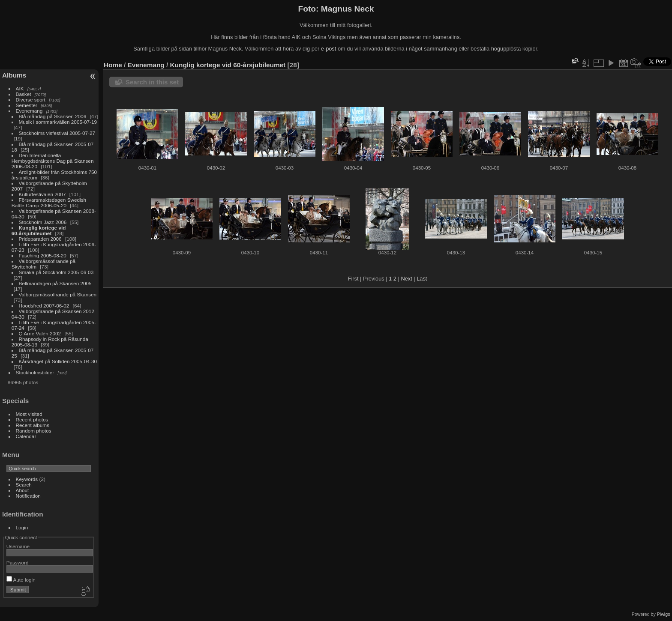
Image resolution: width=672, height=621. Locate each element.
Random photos (34, 431)
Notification (28, 496)
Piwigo (664, 614)
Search (24, 485)
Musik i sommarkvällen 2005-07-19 (58, 122)
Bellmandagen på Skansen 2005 (55, 283)
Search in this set (152, 82)
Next (406, 279)
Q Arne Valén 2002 (40, 333)
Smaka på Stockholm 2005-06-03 (56, 272)
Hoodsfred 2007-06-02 (44, 306)
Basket (24, 94)
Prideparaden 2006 (40, 239)
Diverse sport (31, 100)
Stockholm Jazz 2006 (43, 222)
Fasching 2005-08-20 (43, 255)
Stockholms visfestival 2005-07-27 (57, 133)
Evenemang (29, 111)
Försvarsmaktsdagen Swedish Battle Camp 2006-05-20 (49, 203)
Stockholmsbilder (35, 372)
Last (422, 279)
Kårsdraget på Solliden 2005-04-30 (58, 361)
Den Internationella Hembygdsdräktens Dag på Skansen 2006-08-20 (53, 161)
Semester (27, 105)
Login (22, 527)
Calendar (26, 436)
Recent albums (33, 425)
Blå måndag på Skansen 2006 (53, 116)
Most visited (29, 414)
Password (18, 563)
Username (18, 546)
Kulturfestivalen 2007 (42, 194)
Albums (14, 75)
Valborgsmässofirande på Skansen (58, 294)
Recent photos (32, 419)
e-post (329, 49)
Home (113, 65)
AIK (20, 88)
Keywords (27, 479)
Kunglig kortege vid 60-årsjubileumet (39, 230)
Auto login (21, 580)
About (22, 490)
